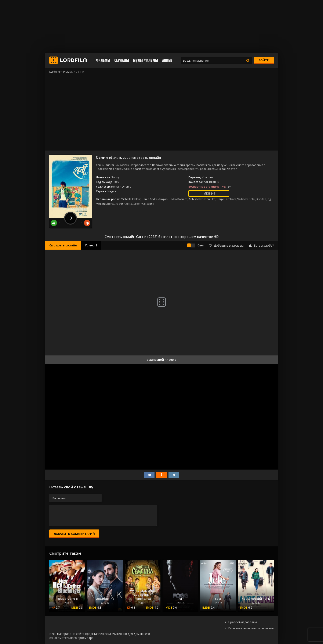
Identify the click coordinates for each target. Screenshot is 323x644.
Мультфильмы (146, 60)
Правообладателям (242, 622)
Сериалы (122, 60)
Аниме (167, 60)
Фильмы (103, 60)
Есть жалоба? (261, 245)
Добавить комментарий (74, 534)
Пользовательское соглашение (251, 628)
